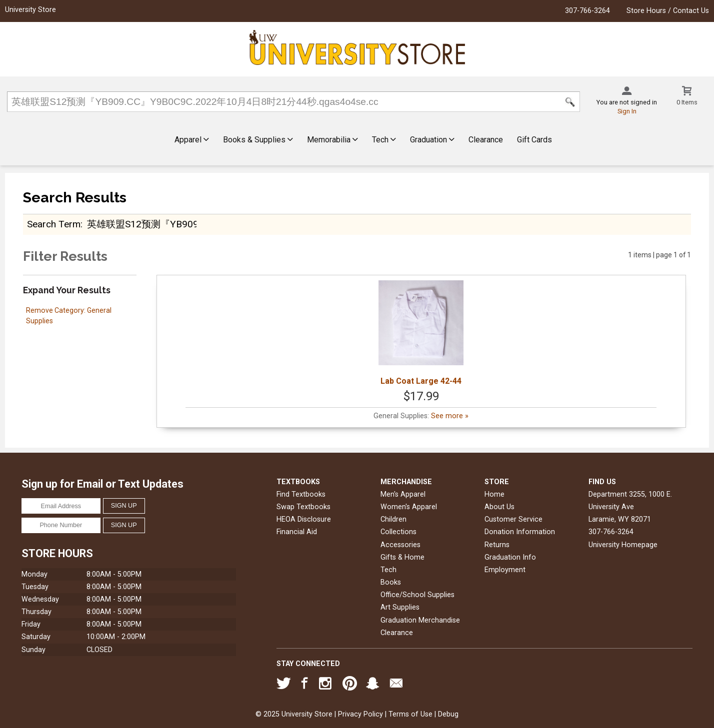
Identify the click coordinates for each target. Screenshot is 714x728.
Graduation (432, 140)
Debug (448, 714)
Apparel (192, 140)
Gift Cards (534, 140)
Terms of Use (410, 714)
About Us (499, 507)
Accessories (400, 545)
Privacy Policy (360, 714)
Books (391, 582)
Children (393, 519)
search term (54, 224)
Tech (384, 140)
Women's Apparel (409, 507)
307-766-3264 (587, 11)
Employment (505, 570)
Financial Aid (297, 532)
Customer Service (513, 519)
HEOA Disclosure (304, 519)
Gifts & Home (402, 557)
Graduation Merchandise (420, 620)
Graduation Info (510, 557)
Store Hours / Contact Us (668, 11)
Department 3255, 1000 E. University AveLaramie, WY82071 (630, 507)
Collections (398, 532)
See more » (450, 416)
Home (494, 494)
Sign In (627, 111)
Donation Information (520, 532)
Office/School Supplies (417, 595)
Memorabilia (332, 140)
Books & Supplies (258, 140)
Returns (497, 545)
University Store (30, 10)
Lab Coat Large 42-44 (421, 333)
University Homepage (623, 545)
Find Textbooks (301, 494)
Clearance (486, 140)
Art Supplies (400, 607)
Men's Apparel (403, 494)
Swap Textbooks (303, 507)
